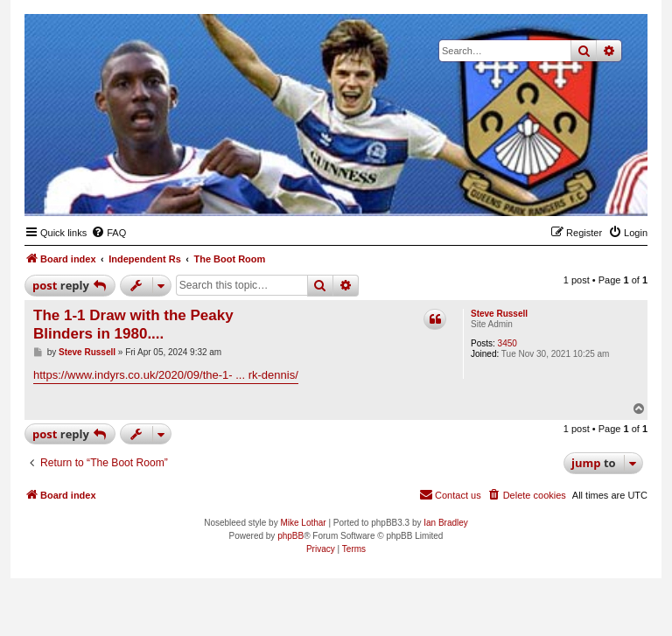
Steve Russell (499, 314)
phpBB (290, 536)
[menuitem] (108, 233)
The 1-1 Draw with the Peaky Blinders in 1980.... (133, 325)
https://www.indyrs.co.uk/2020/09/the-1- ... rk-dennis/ (166, 375)
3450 (507, 343)
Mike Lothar (303, 523)
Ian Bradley (446, 523)
